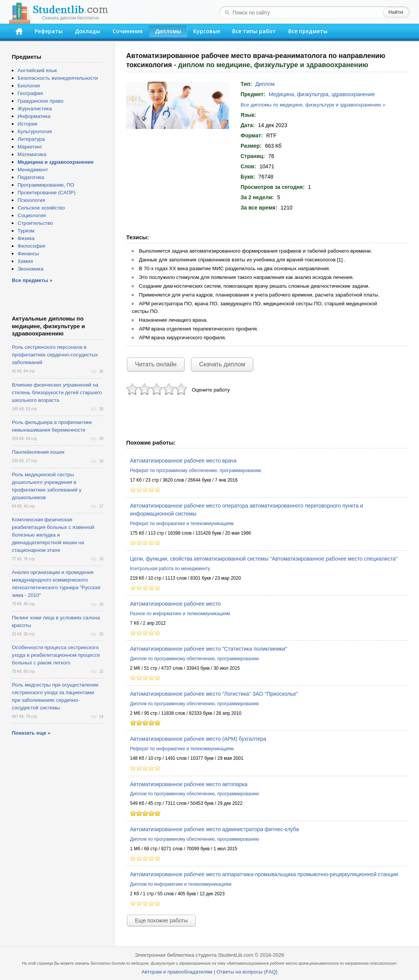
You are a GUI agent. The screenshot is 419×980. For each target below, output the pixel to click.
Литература (31, 139)
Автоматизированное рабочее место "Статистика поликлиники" (209, 649)
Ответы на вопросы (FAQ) (247, 972)
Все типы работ (254, 31)
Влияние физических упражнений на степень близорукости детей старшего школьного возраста (57, 392)
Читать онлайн (156, 364)
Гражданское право (40, 101)
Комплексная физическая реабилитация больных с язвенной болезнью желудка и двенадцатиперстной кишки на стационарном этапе (53, 535)
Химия (25, 261)
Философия (31, 246)
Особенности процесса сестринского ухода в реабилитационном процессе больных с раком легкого (56, 655)
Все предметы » (32, 280)
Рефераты (49, 31)
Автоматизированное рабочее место (175, 604)
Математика (32, 154)
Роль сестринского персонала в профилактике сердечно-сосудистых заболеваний (55, 355)
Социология (32, 215)
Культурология (35, 131)
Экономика (31, 269)
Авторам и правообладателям (177, 972)
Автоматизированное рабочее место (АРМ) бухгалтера (198, 739)
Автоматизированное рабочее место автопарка (189, 784)
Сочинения (128, 31)
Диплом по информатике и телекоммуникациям (181, 884)
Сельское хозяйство (41, 208)
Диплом (265, 84)
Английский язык (37, 70)
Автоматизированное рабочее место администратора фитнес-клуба (214, 829)
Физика (26, 238)
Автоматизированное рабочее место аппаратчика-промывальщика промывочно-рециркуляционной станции (264, 874)
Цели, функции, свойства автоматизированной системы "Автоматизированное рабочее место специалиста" (264, 559)
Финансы (28, 254)
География (30, 93)
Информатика (34, 116)
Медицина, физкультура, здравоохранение (322, 94)
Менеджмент (33, 170)
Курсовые (207, 31)
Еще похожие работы (161, 920)
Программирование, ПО (46, 185)
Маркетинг (30, 147)
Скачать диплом (222, 364)
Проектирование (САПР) (47, 193)
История (27, 124)
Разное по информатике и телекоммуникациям (180, 614)
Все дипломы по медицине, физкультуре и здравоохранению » (313, 105)
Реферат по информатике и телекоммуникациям (182, 524)
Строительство (35, 223)
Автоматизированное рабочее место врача (183, 461)
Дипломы (168, 31)
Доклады (87, 31)
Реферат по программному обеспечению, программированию (196, 471)
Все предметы (308, 31)
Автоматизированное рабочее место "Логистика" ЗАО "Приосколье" (214, 694)
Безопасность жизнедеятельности (58, 78)
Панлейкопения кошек (38, 452)
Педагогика (31, 177)
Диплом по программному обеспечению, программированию (194, 659)
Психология (31, 200)
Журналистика (35, 109)
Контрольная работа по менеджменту (170, 569)
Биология (29, 86)
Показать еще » (31, 733)
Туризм (26, 231)
